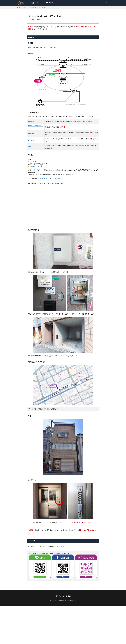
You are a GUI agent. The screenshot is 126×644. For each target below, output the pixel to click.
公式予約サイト (59, 596)
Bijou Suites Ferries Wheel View (39, 7)
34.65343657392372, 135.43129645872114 (51, 179)
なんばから (31, 140)
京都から (30, 147)
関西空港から (31, 122)
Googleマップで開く (37, 166)
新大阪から (31, 133)
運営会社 (69, 596)
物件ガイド (27, 7)
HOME (20, 7)
